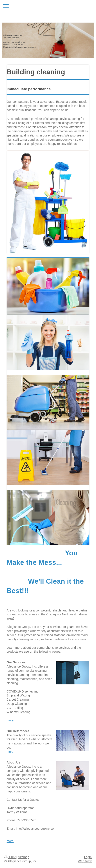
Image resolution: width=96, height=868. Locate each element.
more (10, 720)
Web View (85, 861)
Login (88, 857)
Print (10, 857)
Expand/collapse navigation (48, 6)
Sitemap (24, 857)
